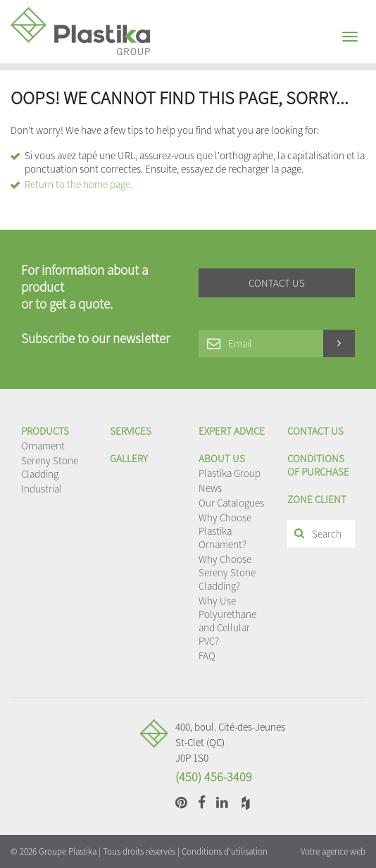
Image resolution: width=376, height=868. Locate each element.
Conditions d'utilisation (225, 851)
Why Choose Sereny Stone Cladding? (227, 572)
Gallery (129, 458)
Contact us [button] (277, 283)
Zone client (317, 499)
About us (222, 458)
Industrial (42, 489)
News (210, 488)
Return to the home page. (79, 184)
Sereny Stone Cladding (50, 467)
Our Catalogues (231, 503)
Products (45, 431)
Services (131, 431)
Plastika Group (230, 473)
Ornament (43, 446)
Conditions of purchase (318, 465)
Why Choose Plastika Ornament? (225, 531)
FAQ (207, 656)
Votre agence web (333, 851)
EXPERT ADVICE (232, 431)
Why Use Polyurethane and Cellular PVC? (227, 621)
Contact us (315, 431)
